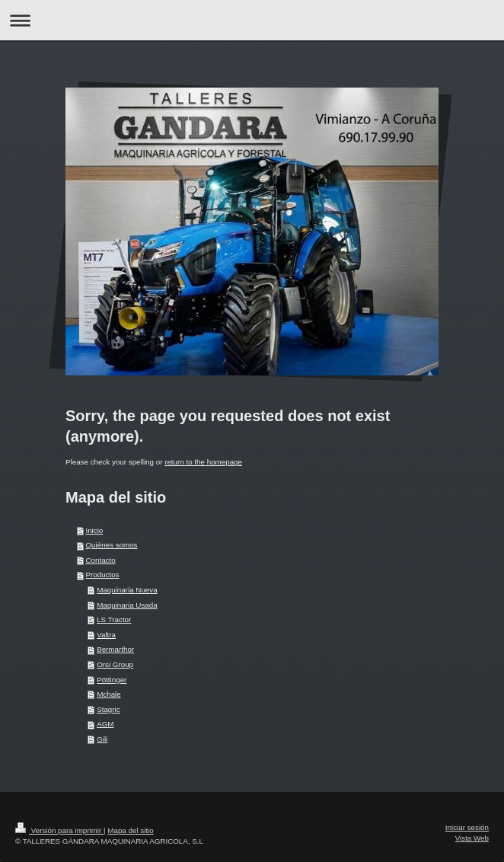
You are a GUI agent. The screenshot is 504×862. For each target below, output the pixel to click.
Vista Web (472, 838)
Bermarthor (115, 649)
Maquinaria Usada (127, 605)
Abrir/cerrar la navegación (252, 20)
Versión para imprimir (59, 830)
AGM (105, 724)
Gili (102, 739)
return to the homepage (203, 462)
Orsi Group (115, 664)
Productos (102, 575)
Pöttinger (112, 680)
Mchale (109, 694)
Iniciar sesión (467, 827)
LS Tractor (114, 619)
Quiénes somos (111, 545)
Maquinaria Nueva (127, 590)
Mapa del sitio (130, 830)
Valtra (106, 635)
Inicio (94, 530)
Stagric (108, 709)
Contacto (100, 560)
